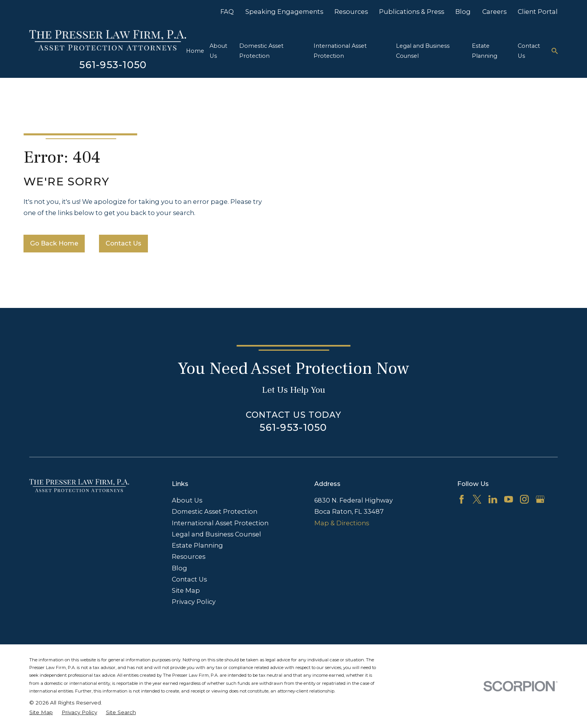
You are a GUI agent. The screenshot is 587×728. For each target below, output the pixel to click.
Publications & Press (412, 12)
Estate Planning (197, 545)
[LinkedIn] (493, 499)
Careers (494, 12)
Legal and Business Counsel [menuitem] (423, 51)
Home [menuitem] (195, 51)
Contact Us (123, 243)
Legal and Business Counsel (216, 534)
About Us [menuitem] (218, 51)
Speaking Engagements (284, 12)
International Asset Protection (220, 523)
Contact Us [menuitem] (529, 51)
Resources (351, 12)
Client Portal (538, 12)
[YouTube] (509, 499)
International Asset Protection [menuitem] (340, 51)
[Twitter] (477, 499)
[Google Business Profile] (540, 499)
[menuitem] (41, 712)
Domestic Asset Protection (215, 511)
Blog (463, 12)
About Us (187, 500)
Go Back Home (54, 243)
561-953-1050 (113, 65)
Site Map (186, 590)
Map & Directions (342, 523)
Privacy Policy (194, 602)
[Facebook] (462, 499)
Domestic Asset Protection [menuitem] (261, 51)
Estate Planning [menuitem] (485, 51)
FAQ (227, 12)
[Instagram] (524, 499)
